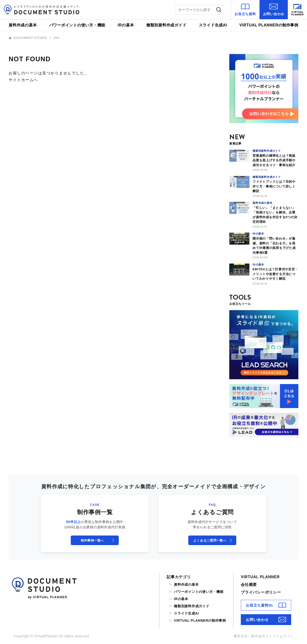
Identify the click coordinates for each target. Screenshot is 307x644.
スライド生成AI (213, 25)
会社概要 (249, 585)
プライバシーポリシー (261, 592)
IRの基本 (126, 25)
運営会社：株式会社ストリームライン (263, 636)
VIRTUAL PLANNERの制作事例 (269, 25)
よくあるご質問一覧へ (210, 540)
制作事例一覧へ (92, 540)
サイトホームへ (23, 80)
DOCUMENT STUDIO (28, 38)
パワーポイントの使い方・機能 (77, 25)
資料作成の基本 (23, 25)
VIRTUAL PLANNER (260, 577)
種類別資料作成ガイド (166, 25)
